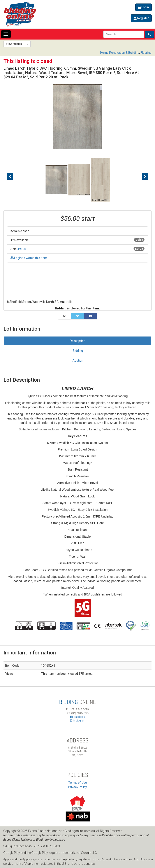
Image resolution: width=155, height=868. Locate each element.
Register (141, 18)
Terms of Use (78, 783)
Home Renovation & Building (120, 53)
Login (144, 7)
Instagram (77, 721)
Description (78, 341)
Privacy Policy (77, 787)
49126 (22, 249)
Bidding (78, 351)
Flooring (146, 53)
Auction (78, 361)
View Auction (14, 44)
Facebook (77, 717)
